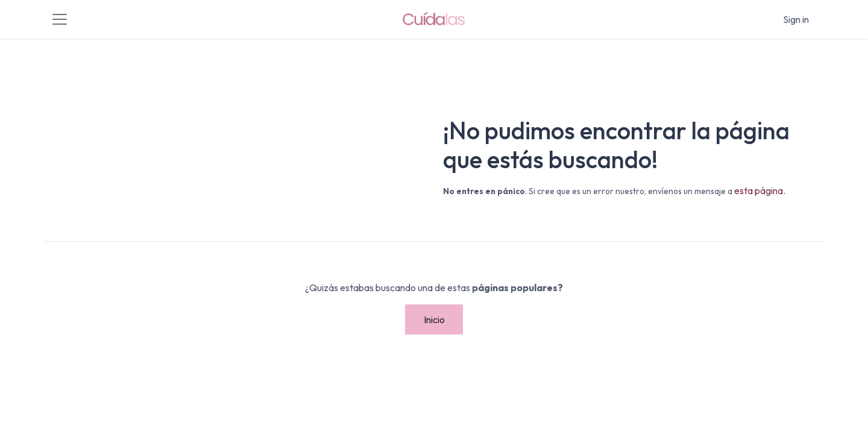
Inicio (434, 319)
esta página (759, 190)
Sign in (796, 19)
